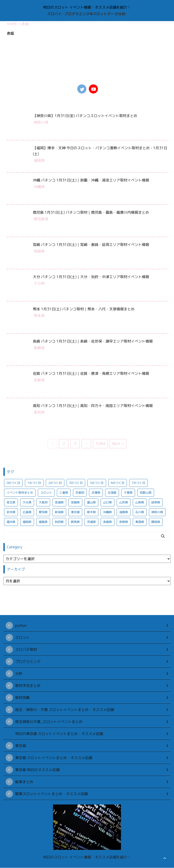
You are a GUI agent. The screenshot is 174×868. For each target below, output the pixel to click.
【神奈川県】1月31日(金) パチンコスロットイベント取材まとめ (85, 116)
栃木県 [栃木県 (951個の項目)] (91, 512)
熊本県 (39, 316)
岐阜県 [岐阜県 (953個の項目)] (156, 502)
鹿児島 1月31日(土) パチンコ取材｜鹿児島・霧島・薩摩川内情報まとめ (91, 212)
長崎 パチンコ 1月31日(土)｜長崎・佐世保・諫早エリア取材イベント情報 (93, 341)
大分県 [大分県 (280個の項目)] (27, 502)
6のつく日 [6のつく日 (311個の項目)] (118, 483)
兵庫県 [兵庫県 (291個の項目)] (96, 493)
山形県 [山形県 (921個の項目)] (124, 502)
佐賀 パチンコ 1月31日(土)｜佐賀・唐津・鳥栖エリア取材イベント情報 (91, 373)
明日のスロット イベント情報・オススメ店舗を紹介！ (87, 857)
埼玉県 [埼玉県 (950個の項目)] (11, 502)
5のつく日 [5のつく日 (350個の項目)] (97, 483)
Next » (118, 444)
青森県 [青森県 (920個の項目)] (140, 522)
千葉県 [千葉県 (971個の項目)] (128, 493)
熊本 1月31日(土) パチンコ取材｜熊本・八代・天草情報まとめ (84, 309)
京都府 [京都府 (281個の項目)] (80, 493)
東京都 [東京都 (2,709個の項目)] (75, 512)
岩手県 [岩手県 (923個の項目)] (11, 512)
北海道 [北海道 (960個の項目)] (112, 493)
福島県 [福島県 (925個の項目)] (43, 522)
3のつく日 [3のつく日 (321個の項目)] (76, 483)
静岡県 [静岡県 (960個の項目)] (156, 522)
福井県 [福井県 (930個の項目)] (11, 522)
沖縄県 (39, 187)
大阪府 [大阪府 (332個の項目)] (43, 502)
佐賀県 (39, 380)
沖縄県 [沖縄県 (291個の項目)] (108, 512)
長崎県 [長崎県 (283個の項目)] (108, 522)
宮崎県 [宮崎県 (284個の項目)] (75, 502)
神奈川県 (41, 122)
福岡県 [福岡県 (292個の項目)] (27, 522)
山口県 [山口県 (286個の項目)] (108, 502)
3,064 (100, 444)
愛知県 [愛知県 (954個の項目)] (43, 512)
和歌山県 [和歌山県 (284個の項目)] (146, 493)
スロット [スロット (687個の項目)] (46, 493)
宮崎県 (39, 251)
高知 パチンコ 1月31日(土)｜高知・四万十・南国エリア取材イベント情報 (93, 406)
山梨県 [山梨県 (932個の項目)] (140, 502)
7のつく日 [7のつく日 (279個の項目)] (138, 483)
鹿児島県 (41, 219)
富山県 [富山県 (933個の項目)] (91, 502)
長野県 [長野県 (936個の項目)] (124, 522)
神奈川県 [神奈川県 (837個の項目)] (157, 512)
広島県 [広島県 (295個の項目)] (27, 512)
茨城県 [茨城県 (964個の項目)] (91, 522)
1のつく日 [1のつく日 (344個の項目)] (34, 483)
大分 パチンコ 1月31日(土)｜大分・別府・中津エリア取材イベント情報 (91, 277)
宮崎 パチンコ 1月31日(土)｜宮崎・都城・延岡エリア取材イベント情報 (91, 245)
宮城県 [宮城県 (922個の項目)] (59, 502)
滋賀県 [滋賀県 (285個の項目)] (124, 512)
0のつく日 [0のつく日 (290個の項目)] (13, 483)
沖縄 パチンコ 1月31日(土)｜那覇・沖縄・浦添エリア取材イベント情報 (91, 180)
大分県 (39, 283)
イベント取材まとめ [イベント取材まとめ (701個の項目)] (20, 493)
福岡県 (39, 160)
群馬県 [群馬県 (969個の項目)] (75, 522)
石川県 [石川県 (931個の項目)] (140, 512)
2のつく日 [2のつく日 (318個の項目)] (55, 483)
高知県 (39, 412)
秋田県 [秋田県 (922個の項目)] (59, 522)
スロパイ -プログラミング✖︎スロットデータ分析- (87, 14)
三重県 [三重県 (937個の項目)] (64, 493)
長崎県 (39, 348)
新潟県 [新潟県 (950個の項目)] (59, 512)
